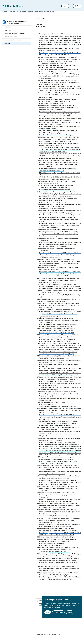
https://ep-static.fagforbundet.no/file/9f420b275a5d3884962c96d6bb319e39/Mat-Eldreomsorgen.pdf (60, 398)
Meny (78, 6)
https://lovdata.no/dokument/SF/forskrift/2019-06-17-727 (56, 341)
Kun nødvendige (58, 612)
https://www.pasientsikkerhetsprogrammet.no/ (53, 301)
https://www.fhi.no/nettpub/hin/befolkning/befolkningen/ (56, 135)
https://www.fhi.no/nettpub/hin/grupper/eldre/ (53, 202)
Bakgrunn (7, 27)
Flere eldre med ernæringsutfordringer (14, 34)
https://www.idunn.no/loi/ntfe (50, 522)
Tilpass (70, 612)
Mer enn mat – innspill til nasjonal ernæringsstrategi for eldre (15, 22)
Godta (48, 612)
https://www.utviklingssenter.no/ (49, 183)
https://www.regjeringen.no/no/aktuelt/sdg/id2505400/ (56, 527)
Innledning (7, 30)
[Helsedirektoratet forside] (14, 6)
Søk (63, 6)
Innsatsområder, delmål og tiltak (12, 40)
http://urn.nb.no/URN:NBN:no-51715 (59, 552)
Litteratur (7, 43)
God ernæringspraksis (10, 37)
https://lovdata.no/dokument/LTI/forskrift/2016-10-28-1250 (57, 333)
